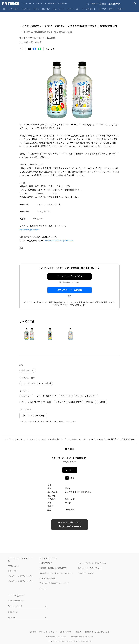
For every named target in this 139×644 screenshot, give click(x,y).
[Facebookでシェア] (34, 49)
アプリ (36, 9)
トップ (7, 439)
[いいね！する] (22, 49)
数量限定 (90, 402)
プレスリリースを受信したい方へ (21, 576)
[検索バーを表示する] (135, 4)
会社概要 (33, 632)
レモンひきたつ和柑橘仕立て (69, 402)
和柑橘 (102, 402)
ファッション (73, 9)
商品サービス (27, 370)
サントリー (26, 396)
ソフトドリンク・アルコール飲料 (36, 383)
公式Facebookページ (16, 601)
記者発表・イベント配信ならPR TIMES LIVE (56, 573)
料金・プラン (13, 571)
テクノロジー (14, 9)
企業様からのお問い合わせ (56, 636)
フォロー (69, 470)
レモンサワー (90, 396)
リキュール (66, 396)
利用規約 (78, 632)
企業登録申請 (114, 4)
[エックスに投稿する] (29, 49)
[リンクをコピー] (52, 49)
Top (4, 9)
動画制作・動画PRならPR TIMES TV (53, 568)
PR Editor (43, 588)
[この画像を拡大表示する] (29, 334)
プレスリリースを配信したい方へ (21, 581)
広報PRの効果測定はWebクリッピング (54, 583)
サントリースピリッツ (46, 396)
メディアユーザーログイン (69, 276)
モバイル (27, 9)
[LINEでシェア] (39, 49)
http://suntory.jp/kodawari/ (30, 230)
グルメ (112, 9)
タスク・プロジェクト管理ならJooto (92, 563)
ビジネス (102, 9)
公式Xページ (13, 612)
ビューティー (59, 9)
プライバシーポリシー (48, 632)
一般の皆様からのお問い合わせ (81, 636)
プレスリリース (19, 439)
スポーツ (121, 9)
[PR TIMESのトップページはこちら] (35, 4)
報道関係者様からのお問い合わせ (97, 632)
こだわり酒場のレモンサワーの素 (36, 402)
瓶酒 (78, 396)
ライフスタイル (89, 9)
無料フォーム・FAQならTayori (90, 568)
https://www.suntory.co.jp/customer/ (59, 241)
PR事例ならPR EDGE (86, 573)
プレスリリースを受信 (96, 4)
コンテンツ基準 (65, 632)
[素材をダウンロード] (47, 49)
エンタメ (46, 9)
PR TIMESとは (13, 566)
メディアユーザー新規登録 (69, 290)
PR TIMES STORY (46, 563)
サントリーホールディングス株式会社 (45, 439)
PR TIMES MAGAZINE (48, 578)
